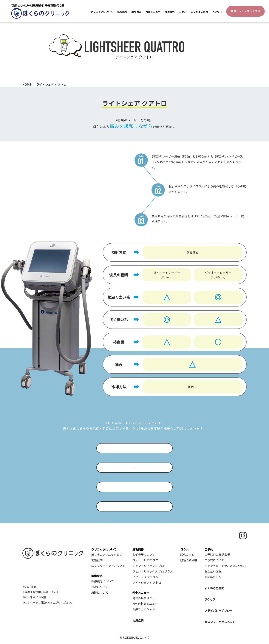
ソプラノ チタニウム (145, 577)
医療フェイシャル (144, 609)
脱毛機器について (144, 554)
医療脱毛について (103, 581)
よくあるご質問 (199, 12)
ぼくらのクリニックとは (107, 554)
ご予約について (214, 560)
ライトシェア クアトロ (147, 582)
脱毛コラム (187, 554)
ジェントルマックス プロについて (131, 468)
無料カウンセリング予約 (246, 11)
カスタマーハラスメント (220, 622)
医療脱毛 (122, 12)
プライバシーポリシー (219, 610)
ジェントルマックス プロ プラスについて (132, 487)
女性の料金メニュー (145, 604)
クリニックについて (102, 12)
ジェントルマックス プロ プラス (153, 571)
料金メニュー (153, 12)
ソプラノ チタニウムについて (131, 506)
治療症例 (170, 12)
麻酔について (100, 592)
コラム (183, 12)
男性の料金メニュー (145, 598)
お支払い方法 (213, 571)
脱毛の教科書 (189, 560)
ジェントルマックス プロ (148, 566)
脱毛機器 (136, 12)
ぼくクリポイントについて (108, 566)
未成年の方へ (213, 577)
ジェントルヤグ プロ (145, 560)
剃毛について (100, 587)
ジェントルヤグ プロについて (131, 448)
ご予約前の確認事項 (217, 554)
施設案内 (97, 560)
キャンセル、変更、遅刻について (226, 566)
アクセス (217, 12)
